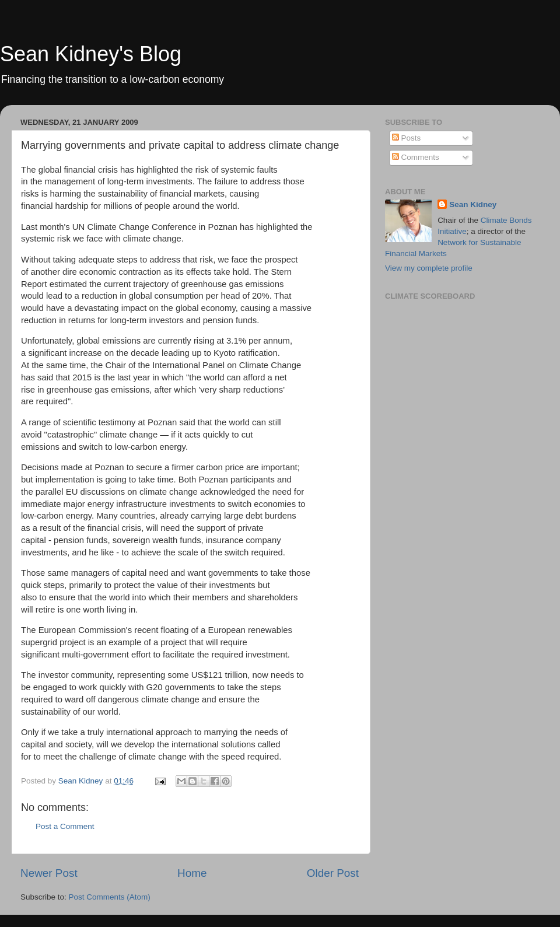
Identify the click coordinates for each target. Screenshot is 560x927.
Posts (407, 138)
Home (192, 873)
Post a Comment (65, 826)
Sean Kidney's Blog (91, 54)
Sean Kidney (473, 204)
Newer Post (49, 873)
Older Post (333, 873)
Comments (416, 157)
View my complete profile (429, 268)
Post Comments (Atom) (110, 897)
